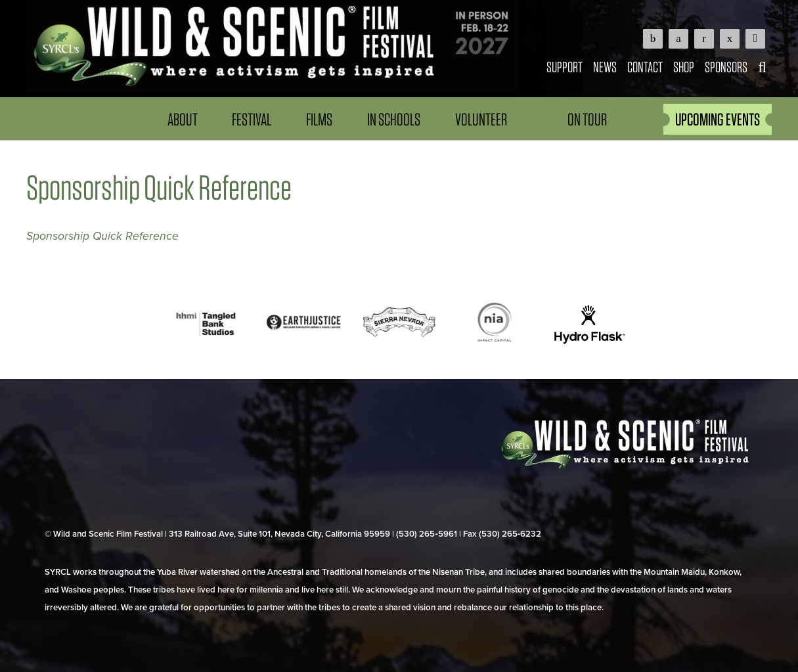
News (605, 67)
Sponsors (726, 67)
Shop (684, 67)
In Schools (394, 119)
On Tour (587, 119)
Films (319, 119)
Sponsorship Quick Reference (102, 236)
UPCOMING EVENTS (718, 119)
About (183, 119)
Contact (645, 67)
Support (565, 67)
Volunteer (481, 119)
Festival (252, 119)
